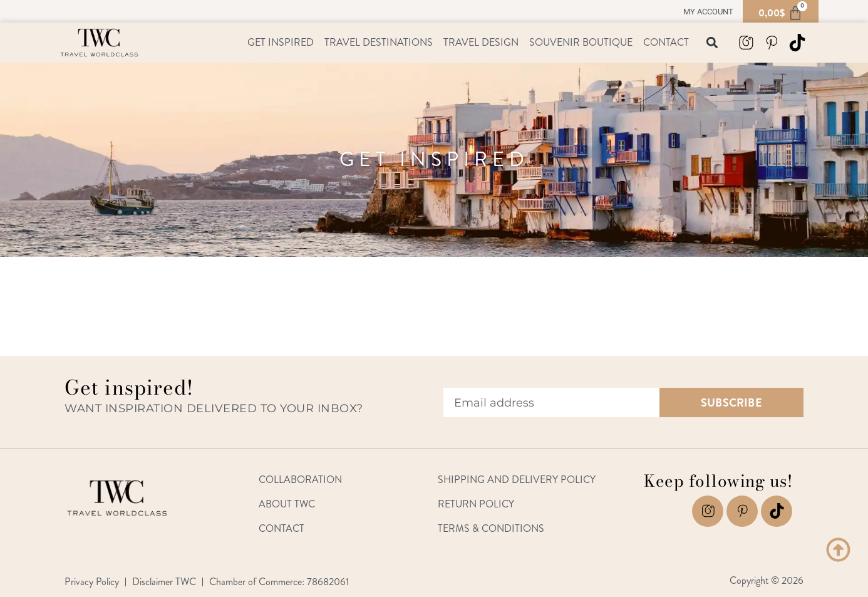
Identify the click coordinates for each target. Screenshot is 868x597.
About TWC (287, 504)
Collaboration (300, 480)
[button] (712, 43)
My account (708, 12)
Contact (666, 42)
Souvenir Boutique (581, 42)
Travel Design (481, 42)
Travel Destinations (379, 42)
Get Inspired (281, 42)
